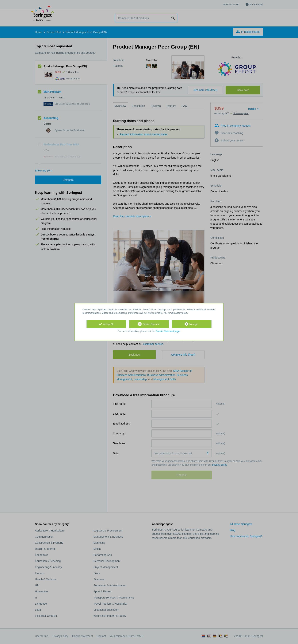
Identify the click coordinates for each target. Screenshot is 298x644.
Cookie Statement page (168, 331)
